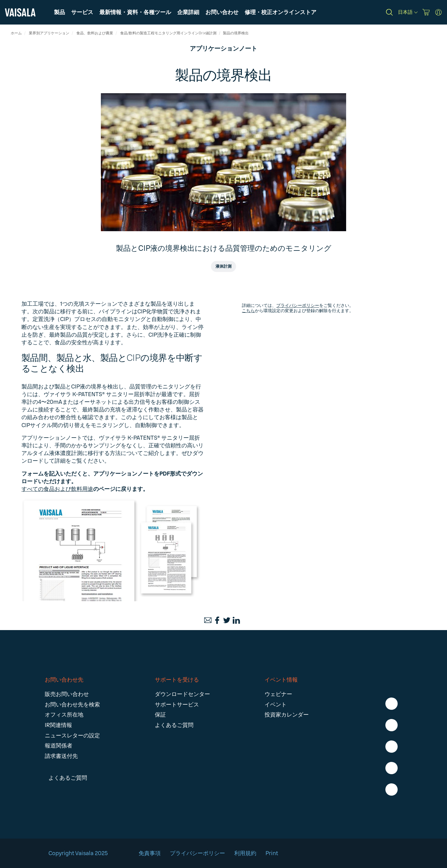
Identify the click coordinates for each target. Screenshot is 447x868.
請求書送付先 (61, 756)
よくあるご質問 (174, 725)
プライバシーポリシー (298, 306)
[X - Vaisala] (392, 768)
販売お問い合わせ (67, 694)
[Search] (389, 12)
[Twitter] (227, 620)
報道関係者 (59, 746)
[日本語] (408, 12)
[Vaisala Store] (426, 12)
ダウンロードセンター (182, 694)
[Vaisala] (20, 12)
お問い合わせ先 (64, 680)
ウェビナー (278, 694)
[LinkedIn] (236, 620)
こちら (248, 311)
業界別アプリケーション (49, 33)
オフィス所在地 (64, 715)
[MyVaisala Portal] (438, 12)
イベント (276, 705)
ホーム (16, 33)
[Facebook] (217, 620)
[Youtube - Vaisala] (392, 790)
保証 (160, 715)
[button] (135, 12)
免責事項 (150, 853)
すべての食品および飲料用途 (57, 489)
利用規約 (245, 853)
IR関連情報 (58, 725)
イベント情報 (281, 680)
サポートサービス (177, 705)
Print (272, 853)
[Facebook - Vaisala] (392, 704)
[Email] (208, 620)
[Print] (242, 620)
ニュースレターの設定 (72, 736)
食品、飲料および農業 (95, 33)
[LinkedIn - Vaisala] (392, 747)
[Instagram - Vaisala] (392, 725)
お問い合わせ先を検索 (72, 705)
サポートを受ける (177, 680)
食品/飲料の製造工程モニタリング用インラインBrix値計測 (168, 33)
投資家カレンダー (287, 715)
